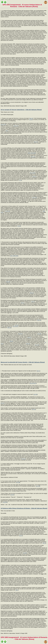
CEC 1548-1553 (14, 256)
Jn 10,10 (24, 459)
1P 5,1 (23, 303)
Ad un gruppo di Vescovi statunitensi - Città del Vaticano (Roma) (21, 110)
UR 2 (7, 131)
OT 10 (17, 325)
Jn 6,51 (29, 337)
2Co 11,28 (3, 125)
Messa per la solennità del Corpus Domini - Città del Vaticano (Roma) (23, 362)
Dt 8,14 (31, 383)
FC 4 (20, 180)
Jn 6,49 (35, 394)
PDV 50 (39, 320)
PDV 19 (32, 293)
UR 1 (17, 590)
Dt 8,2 (38, 371)
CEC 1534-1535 (32, 153)
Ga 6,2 (33, 302)
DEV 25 (28, 344)
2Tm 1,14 (16, 126)
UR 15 (44, 543)
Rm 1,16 (33, 157)
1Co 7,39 (34, 198)
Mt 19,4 (34, 177)
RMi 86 (11, 341)
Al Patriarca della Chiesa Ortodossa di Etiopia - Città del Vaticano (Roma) (24, 508)
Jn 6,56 (18, 482)
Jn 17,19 (37, 345)
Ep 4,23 (36, 142)
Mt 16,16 (20, 334)
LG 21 (31, 120)
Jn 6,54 (38, 486)
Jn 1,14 (2, 403)
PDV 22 (9, 328)
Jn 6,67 (12, 495)
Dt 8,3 (35, 383)
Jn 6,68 (39, 334)
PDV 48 (8, 282)
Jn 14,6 (25, 553)
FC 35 (19, 226)
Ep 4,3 (21, 536)
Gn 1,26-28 (33, 173)
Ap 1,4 (31, 118)
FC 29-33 (8, 211)
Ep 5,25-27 (16, 326)
